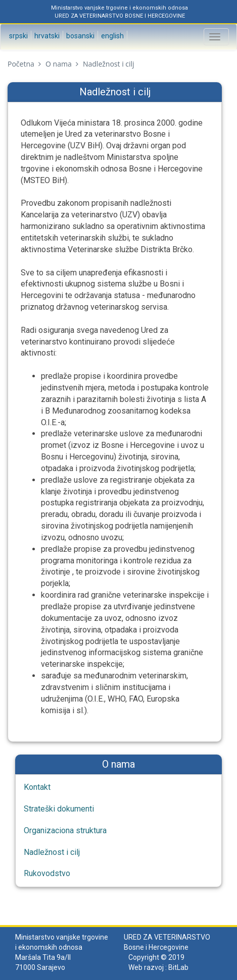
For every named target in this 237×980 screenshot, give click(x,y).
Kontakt (37, 787)
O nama (59, 64)
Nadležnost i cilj (52, 852)
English (112, 36)
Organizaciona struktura (65, 830)
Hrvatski (46, 36)
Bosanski (80, 36)
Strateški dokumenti (59, 809)
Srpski (18, 36)
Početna (21, 64)
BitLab (178, 967)
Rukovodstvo (47, 873)
